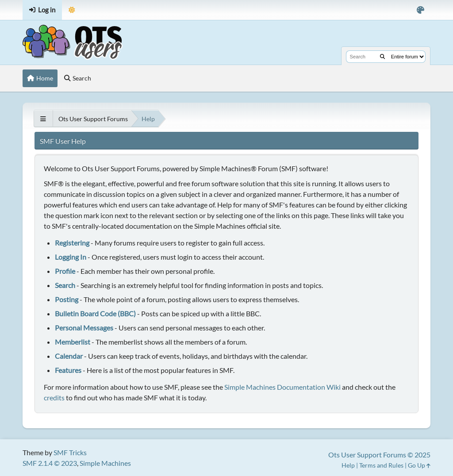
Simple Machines (105, 463)
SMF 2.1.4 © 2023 (50, 463)
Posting (67, 299)
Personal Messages (84, 328)
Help (348, 465)
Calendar (69, 356)
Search (65, 285)
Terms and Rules (381, 465)
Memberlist (73, 342)
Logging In (71, 257)
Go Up (419, 465)
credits (54, 397)
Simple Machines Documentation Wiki (282, 387)
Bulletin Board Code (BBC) (95, 313)
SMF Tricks (70, 452)
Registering (72, 243)
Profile (65, 271)
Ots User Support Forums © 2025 (379, 455)
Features (68, 370)
